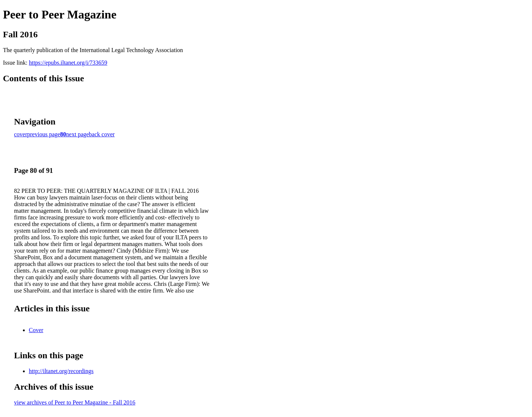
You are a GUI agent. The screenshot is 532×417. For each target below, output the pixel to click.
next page (78, 134)
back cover (102, 134)
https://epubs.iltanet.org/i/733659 (68, 63)
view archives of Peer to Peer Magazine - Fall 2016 (75, 402)
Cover (36, 330)
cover (21, 134)
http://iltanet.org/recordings (61, 371)
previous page (44, 134)
